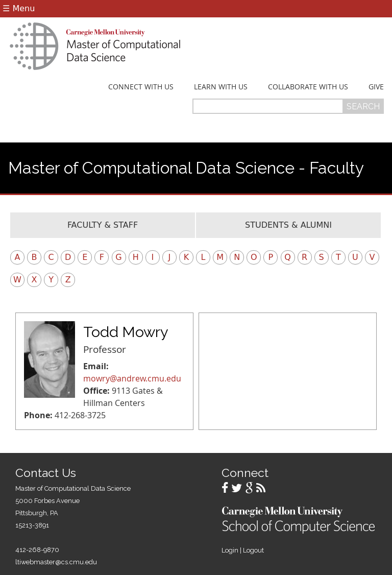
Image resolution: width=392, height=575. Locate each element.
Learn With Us (221, 87)
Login (230, 550)
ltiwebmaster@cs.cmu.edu (56, 562)
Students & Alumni (288, 225)
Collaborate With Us (308, 87)
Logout (253, 550)
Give (376, 87)
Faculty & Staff (103, 225)
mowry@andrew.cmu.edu (132, 378)
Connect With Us (141, 87)
